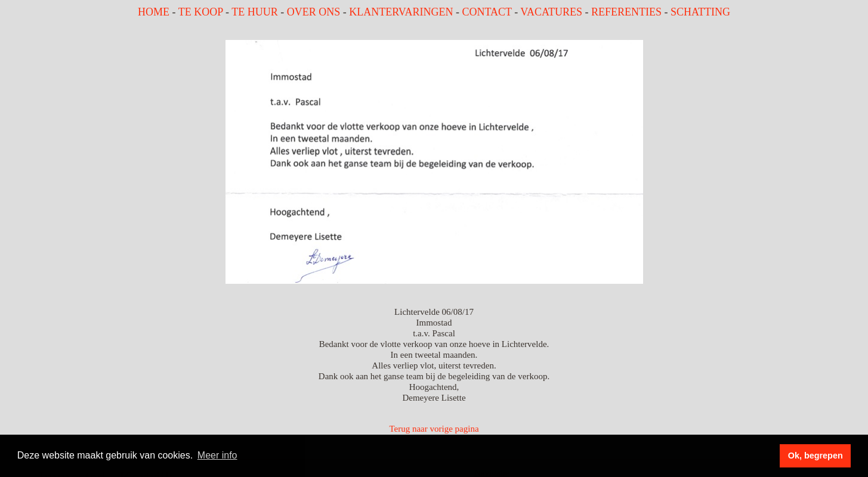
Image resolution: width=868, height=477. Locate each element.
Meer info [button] (217, 455)
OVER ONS (314, 12)
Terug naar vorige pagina (434, 429)
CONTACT (486, 12)
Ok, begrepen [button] (816, 456)
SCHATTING (700, 12)
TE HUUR (255, 12)
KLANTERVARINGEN (401, 12)
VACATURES (551, 12)
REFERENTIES (626, 12)
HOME (154, 12)
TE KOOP (201, 12)
